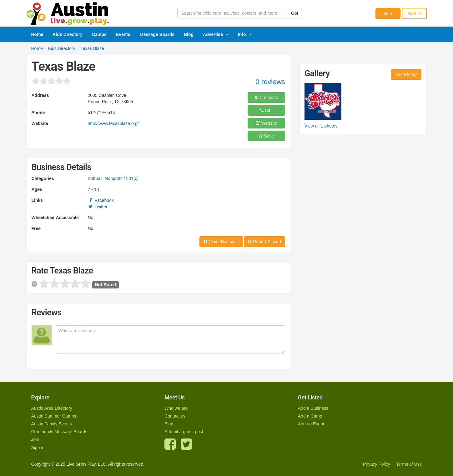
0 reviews (270, 82)
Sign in (414, 13)
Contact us (175, 416)
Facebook (101, 200)
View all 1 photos (321, 126)
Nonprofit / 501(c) (122, 178)
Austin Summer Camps (54, 416)
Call (266, 110)
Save (266, 136)
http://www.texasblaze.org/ (113, 123)
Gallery (317, 73)
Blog (189, 34)
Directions (266, 98)
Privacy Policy (377, 464)
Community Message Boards (59, 432)
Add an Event (311, 424)
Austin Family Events (52, 424)
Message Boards (157, 34)
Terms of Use (409, 464)
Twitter (98, 207)
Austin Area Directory (52, 408)
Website (266, 123)
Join (388, 13)
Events (123, 34)
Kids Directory (68, 34)
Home (37, 34)
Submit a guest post (184, 432)
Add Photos (406, 74)
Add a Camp (310, 416)
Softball (95, 178)
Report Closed (264, 242)
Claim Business (221, 242)
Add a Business (313, 408)
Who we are (176, 408)
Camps (99, 34)
